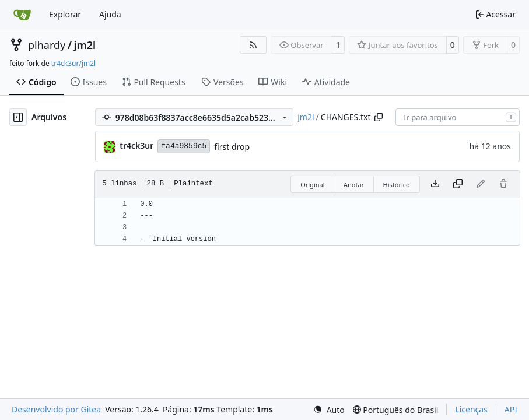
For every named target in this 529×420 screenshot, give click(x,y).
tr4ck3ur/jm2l (73, 63)
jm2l (85, 45)
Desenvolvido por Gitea (56, 409)
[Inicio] (22, 15)
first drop (232, 147)
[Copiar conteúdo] (458, 184)
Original (312, 185)
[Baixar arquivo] (435, 184)
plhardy (47, 45)
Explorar (65, 14)
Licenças (471, 409)
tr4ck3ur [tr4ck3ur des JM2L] (136, 146)
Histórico (397, 185)
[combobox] (458, 117)
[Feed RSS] (253, 45)
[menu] (329, 410)
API (511, 409)
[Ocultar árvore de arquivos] (18, 117)
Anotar (354, 185)
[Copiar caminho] (379, 117)
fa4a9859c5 (184, 146)
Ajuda (110, 14)
